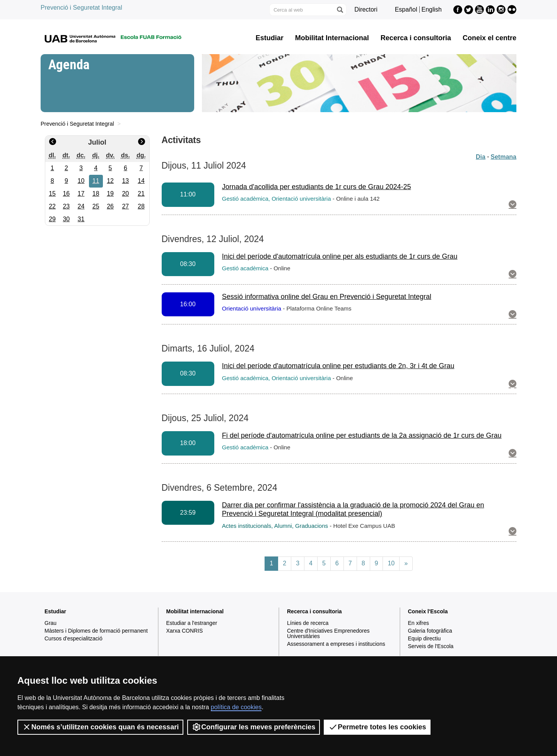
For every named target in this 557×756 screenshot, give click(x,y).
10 (81, 181)
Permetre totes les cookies (377, 727)
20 (125, 194)
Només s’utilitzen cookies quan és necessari (100, 727)
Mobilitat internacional (195, 611)
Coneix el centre (490, 38)
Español (406, 9)
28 (141, 206)
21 (141, 194)
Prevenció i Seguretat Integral (81, 8)
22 (52, 206)
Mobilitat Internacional (332, 38)
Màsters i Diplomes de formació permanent (96, 631)
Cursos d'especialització (73, 638)
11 (96, 181)
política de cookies (236, 707)
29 (52, 219)
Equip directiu (425, 638)
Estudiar (270, 38)
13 (125, 181)
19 (110, 194)
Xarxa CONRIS (185, 631)
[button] (513, 205)
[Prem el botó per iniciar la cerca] (340, 10)
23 (66, 206)
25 (96, 206)
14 (141, 181)
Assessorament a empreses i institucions (336, 644)
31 (81, 219)
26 (110, 206)
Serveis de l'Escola (431, 646)
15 (52, 194)
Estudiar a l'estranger (192, 623)
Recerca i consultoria (416, 38)
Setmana (503, 157)
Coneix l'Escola (428, 611)
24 (81, 206)
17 (81, 194)
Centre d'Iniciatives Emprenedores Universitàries (328, 633)
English (432, 9)
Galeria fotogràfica (430, 631)
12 (110, 181)
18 (96, 194)
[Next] (406, 564)
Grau (50, 623)
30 (66, 219)
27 (125, 206)
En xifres (419, 623)
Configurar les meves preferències (254, 727)
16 (66, 194)
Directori (366, 9)
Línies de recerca (308, 623)
